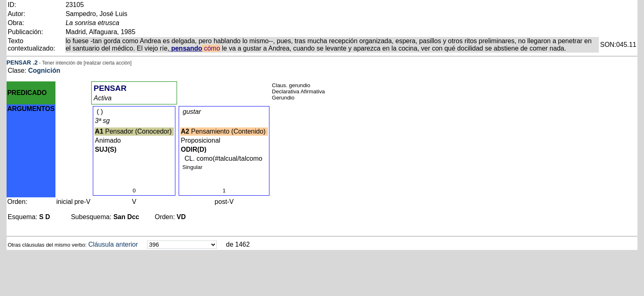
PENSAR (19, 62)
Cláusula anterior (113, 244)
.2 (35, 62)
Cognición (44, 71)
